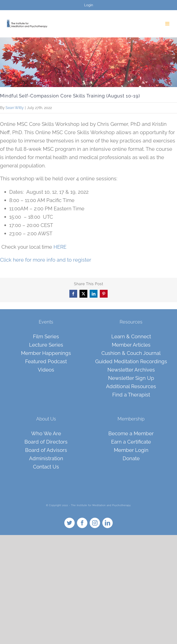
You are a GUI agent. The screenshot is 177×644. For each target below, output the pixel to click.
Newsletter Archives (131, 370)
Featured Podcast (46, 361)
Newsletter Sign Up (131, 378)
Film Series (46, 336)
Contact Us (46, 467)
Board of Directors (46, 442)
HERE (60, 247)
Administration (46, 458)
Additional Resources (131, 386)
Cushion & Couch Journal (131, 353)
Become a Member (131, 433)
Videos (46, 370)
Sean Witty (15, 108)
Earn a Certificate (131, 442)
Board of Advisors (46, 450)
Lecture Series (46, 345)
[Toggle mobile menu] (168, 24)
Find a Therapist (131, 395)
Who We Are (46, 433)
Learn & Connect (131, 336)
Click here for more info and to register (46, 260)
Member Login (131, 450)
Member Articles (131, 345)
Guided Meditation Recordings (131, 361)
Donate (131, 458)
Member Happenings (46, 353)
